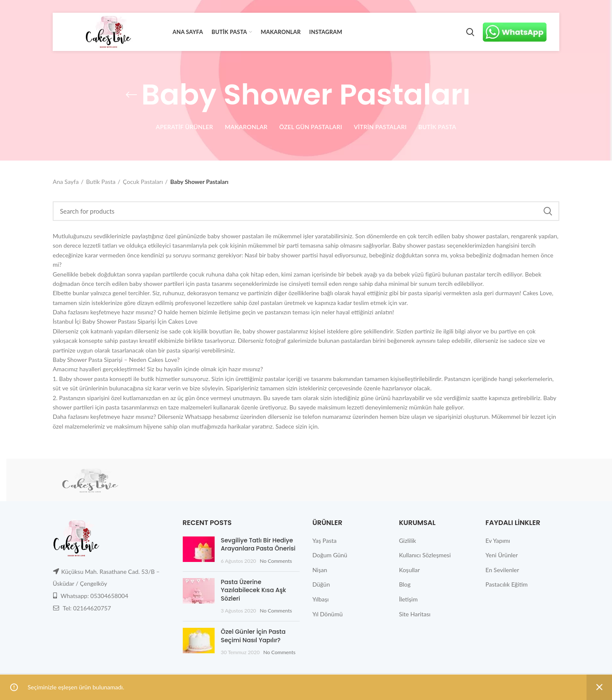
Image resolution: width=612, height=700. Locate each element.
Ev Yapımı (498, 541)
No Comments (276, 561)
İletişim (408, 599)
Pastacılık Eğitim (506, 584)
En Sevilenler (502, 570)
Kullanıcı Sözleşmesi (425, 555)
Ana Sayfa (66, 182)
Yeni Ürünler (501, 555)
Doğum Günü (330, 555)
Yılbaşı (320, 599)
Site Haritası (415, 614)
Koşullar (409, 570)
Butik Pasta (101, 182)
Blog (405, 584)
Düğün (321, 584)
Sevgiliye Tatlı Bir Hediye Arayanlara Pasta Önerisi (258, 545)
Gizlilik (408, 541)
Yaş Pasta (324, 541)
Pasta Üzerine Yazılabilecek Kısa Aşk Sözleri (254, 590)
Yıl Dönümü (327, 614)
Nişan (320, 570)
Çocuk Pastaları (143, 182)
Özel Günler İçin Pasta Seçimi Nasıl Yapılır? (253, 636)
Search (548, 211)
